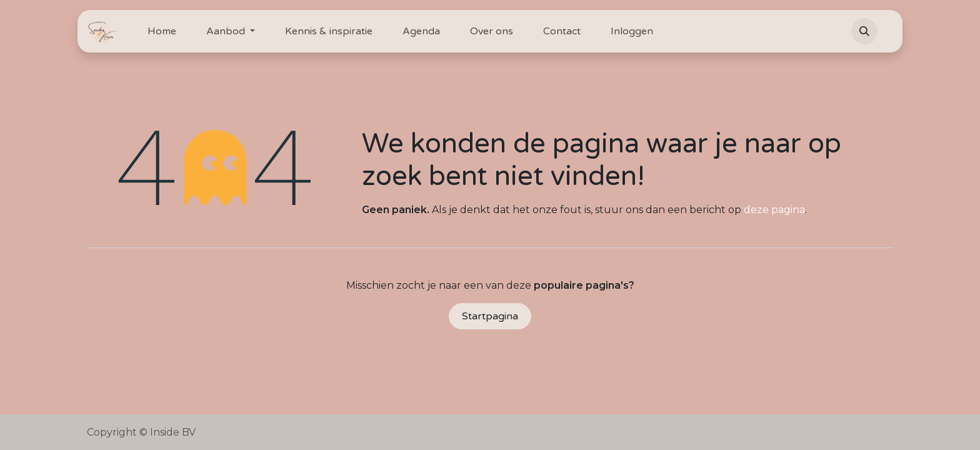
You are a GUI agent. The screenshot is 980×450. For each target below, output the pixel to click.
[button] (864, 31)
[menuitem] (162, 31)
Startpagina (490, 316)
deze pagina (774, 210)
